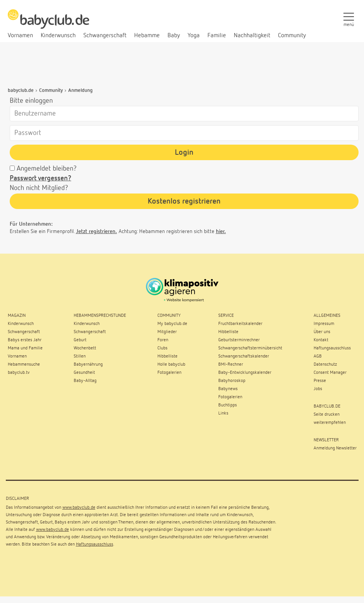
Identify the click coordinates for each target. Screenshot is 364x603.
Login (184, 152)
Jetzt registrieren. (97, 232)
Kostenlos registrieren (184, 201)
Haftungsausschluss (95, 544)
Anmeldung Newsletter (335, 448)
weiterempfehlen (330, 423)
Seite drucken (327, 415)
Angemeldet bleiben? (47, 169)
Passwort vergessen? (41, 178)
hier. (221, 232)
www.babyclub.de (79, 508)
